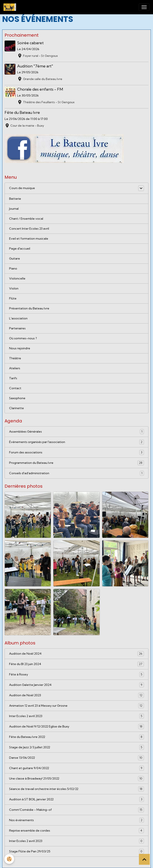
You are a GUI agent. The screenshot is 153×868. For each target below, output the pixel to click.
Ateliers (15, 368)
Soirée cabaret (30, 43)
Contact (15, 388)
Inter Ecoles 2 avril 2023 (76, 716)
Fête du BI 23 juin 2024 (76, 664)
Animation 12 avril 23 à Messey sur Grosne (76, 706)
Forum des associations (76, 452)
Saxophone (17, 398)
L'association (18, 318)
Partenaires (17, 328)
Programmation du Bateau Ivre (76, 463)
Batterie (15, 199)
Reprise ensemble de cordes (76, 831)
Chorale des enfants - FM (40, 89)
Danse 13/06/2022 (76, 758)
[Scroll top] (144, 859)
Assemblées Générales (76, 432)
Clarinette (16, 408)
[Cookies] (9, 859)
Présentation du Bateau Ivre (29, 308)
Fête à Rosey (76, 674)
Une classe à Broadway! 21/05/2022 (76, 779)
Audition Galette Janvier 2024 (76, 685)
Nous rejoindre (20, 348)
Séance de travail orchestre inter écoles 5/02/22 (76, 789)
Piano (13, 268)
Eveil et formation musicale (29, 239)
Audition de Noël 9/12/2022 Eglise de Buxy (76, 727)
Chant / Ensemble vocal (26, 219)
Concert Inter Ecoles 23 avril (29, 229)
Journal (14, 209)
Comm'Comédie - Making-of (76, 810)
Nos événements (76, 820)
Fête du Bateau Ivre (22, 112)
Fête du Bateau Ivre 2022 (76, 737)
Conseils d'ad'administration (76, 473)
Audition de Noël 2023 (76, 695)
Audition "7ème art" (35, 66)
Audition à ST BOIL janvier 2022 (76, 799)
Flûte (13, 298)
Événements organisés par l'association (76, 442)
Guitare (15, 258)
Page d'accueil (20, 248)
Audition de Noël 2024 (76, 654)
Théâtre (15, 358)
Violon (14, 288)
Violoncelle (17, 278)
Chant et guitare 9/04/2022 (76, 768)
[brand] (11, 7)
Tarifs (13, 378)
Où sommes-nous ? (23, 338)
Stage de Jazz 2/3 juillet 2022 (76, 747)
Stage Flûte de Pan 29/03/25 (76, 851)
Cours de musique (22, 188)
